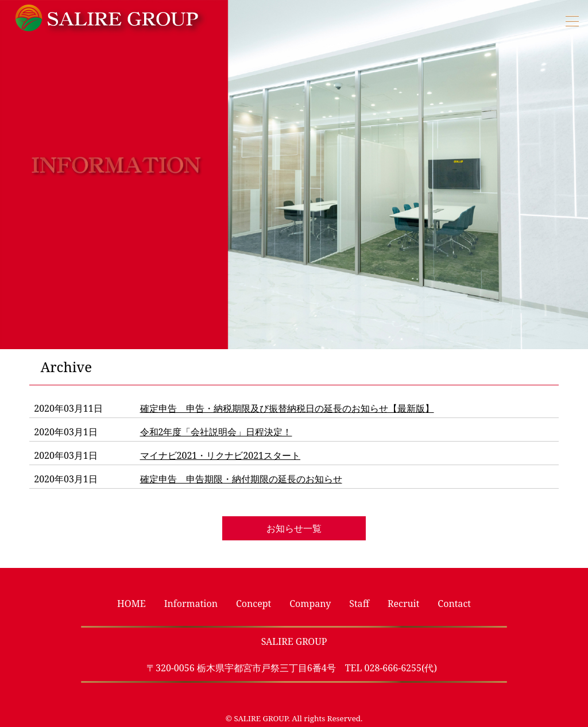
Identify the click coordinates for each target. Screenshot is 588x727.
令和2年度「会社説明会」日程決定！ (216, 432)
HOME (131, 604)
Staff (359, 604)
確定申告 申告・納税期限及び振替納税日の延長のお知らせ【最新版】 (287, 408)
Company (310, 604)
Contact (454, 604)
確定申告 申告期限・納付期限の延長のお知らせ (241, 479)
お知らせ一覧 (294, 528)
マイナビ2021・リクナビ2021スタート (220, 455)
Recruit (403, 604)
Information (191, 604)
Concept (254, 604)
